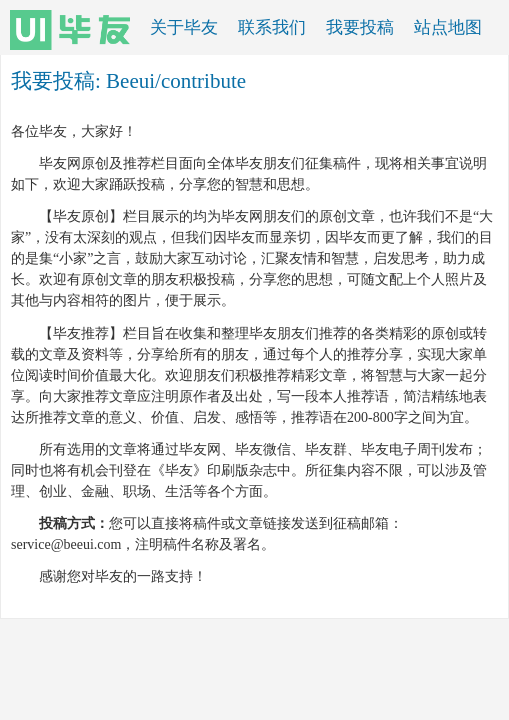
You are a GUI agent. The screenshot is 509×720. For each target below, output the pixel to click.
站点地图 (448, 27)
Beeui (130, 81)
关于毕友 (184, 27)
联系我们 (272, 27)
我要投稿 (360, 27)
